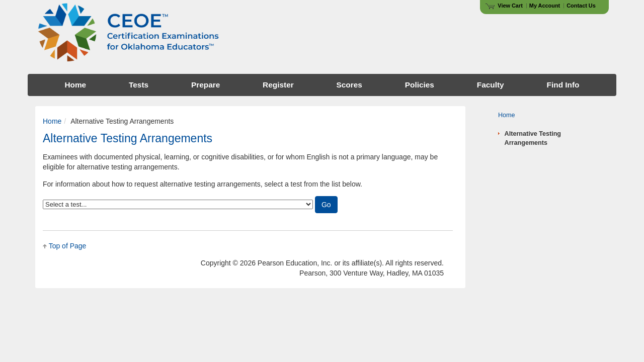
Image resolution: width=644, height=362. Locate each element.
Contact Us (581, 6)
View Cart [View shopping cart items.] (504, 6)
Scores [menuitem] (349, 85)
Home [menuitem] (75, 85)
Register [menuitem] (278, 85)
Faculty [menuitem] (491, 85)
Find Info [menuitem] (563, 85)
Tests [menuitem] (139, 85)
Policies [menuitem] (420, 85)
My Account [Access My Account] (545, 6)
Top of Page (68, 246)
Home (52, 121)
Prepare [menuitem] (206, 85)
